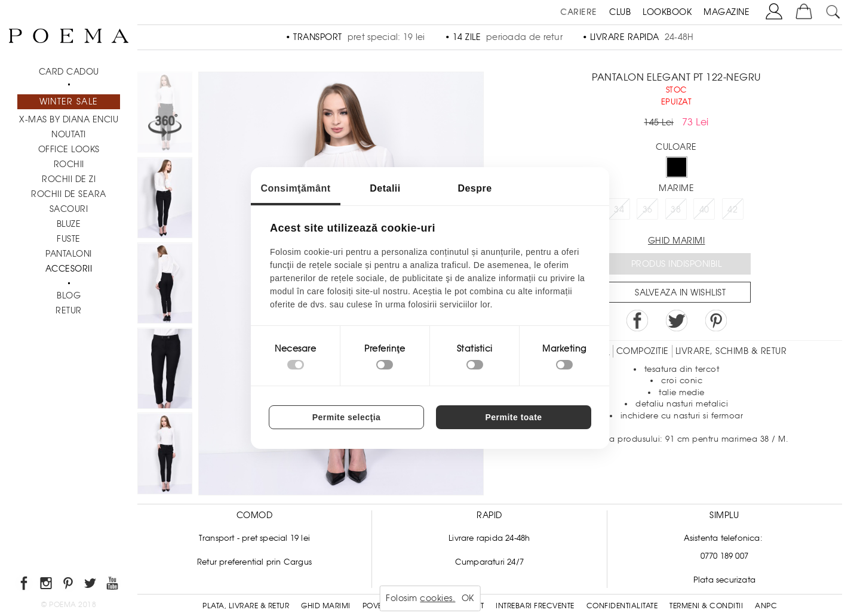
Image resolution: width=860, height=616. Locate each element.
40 (704, 210)
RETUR (69, 310)
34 (619, 210)
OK (468, 598)
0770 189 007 (724, 556)
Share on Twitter (677, 321)
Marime (676, 188)
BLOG (69, 295)
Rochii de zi (69, 179)
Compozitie (643, 351)
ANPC (766, 606)
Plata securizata (724, 580)
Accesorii (69, 269)
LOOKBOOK (667, 12)
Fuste (69, 239)
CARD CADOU (69, 72)
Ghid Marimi (326, 606)
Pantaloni (69, 254)
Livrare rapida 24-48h (489, 538)
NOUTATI (69, 134)
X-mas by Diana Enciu (69, 119)
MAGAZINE (727, 12)
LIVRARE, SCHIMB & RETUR (731, 351)
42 (732, 210)
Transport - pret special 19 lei (254, 538)
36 (648, 210)
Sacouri (69, 209)
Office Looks (69, 149)
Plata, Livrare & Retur (246, 606)
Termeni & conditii (706, 606)
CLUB (620, 12)
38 (676, 210)
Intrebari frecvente (535, 606)
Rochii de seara (69, 194)
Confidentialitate (622, 606)
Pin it (716, 321)
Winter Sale (69, 101)
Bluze (69, 224)
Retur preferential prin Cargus (254, 562)
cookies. (437, 598)
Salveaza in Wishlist (680, 292)
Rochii (69, 164)
